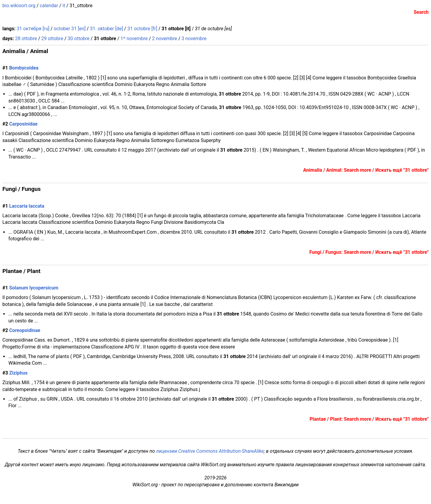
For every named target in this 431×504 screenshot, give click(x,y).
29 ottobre (52, 39)
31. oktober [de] (106, 29)
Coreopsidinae (25, 330)
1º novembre (134, 39)
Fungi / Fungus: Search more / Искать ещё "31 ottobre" (369, 252)
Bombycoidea (24, 68)
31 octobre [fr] (142, 29)
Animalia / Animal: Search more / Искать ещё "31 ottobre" (366, 170)
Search (421, 12)
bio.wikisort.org (19, 6)
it (64, 6)
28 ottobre (26, 39)
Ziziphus (18, 373)
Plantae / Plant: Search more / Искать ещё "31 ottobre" (369, 419)
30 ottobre (79, 39)
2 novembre (165, 39)
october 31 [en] (70, 29)
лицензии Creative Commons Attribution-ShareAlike (210, 451)
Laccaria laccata (27, 206)
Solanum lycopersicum (34, 288)
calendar (49, 6)
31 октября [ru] (33, 29)
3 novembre (194, 39)
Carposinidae (23, 124)
